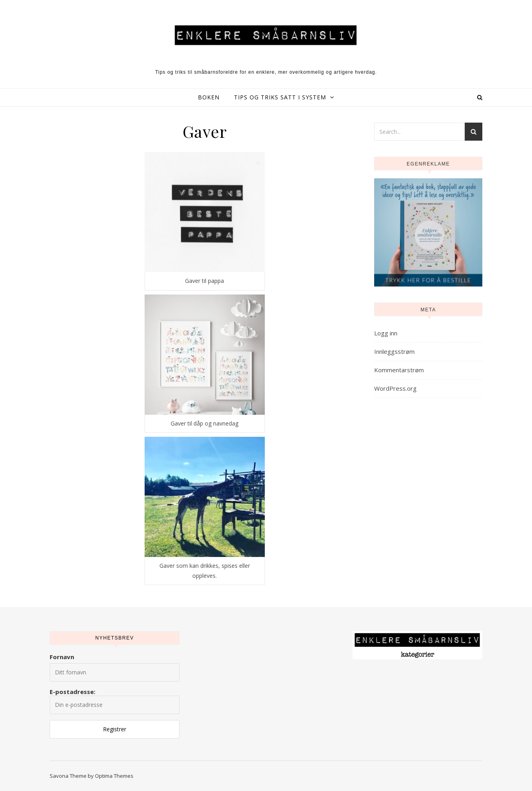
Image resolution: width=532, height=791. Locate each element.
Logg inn (386, 333)
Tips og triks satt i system (280, 97)
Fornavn (62, 657)
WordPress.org (395, 388)
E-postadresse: (115, 701)
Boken (209, 97)
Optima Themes (114, 776)
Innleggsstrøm (394, 351)
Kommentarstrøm (399, 370)
